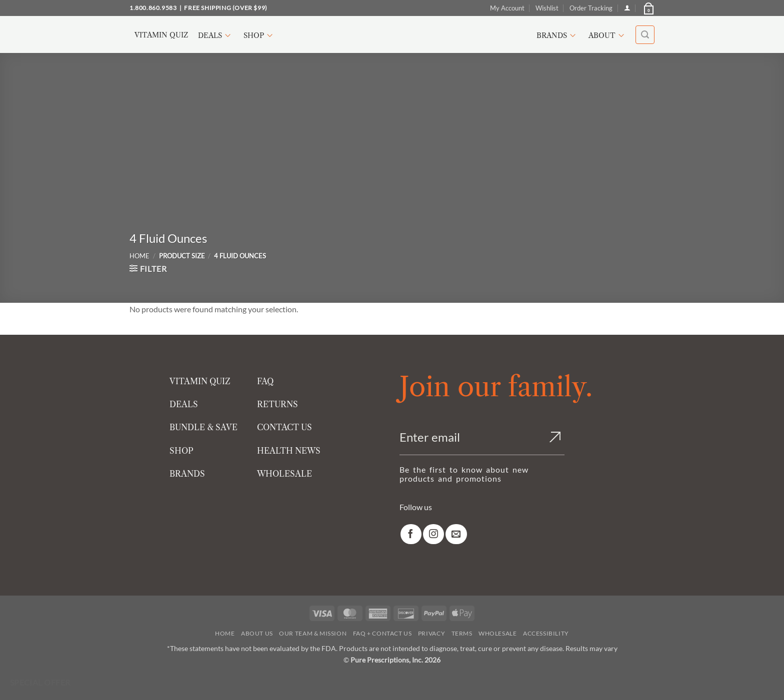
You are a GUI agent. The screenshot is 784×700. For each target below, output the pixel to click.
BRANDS (187, 474)
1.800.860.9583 (153, 8)
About (608, 35)
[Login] (627, 8)
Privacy (431, 633)
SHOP (181, 451)
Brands (557, 35)
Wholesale (498, 633)
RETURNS (277, 404)
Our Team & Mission (313, 633)
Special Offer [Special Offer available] (40, 683)
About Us (257, 633)
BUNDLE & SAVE (203, 427)
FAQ (265, 381)
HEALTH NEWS (289, 451)
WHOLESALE (284, 474)
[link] (411, 534)
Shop (259, 35)
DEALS (184, 404)
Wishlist (547, 8)
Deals (216, 35)
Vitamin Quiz (161, 35)
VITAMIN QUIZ (200, 381)
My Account (507, 8)
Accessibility (546, 633)
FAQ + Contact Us (382, 633)
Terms (462, 633)
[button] (648, 8)
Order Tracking (591, 8)
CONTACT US (284, 427)
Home (139, 256)
